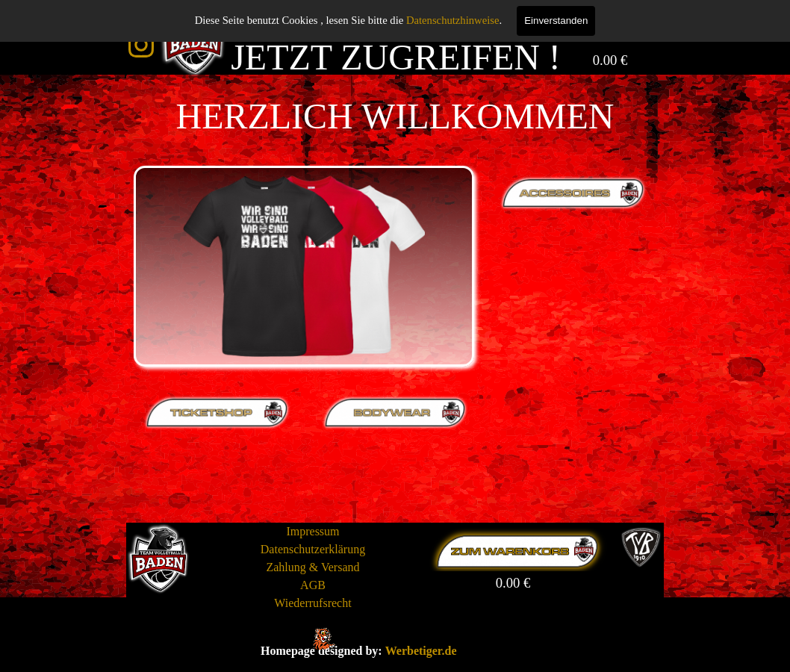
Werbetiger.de (421, 651)
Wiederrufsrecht (312, 603)
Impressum (312, 531)
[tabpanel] (395, 116)
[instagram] (141, 45)
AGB (313, 585)
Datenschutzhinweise (453, 20)
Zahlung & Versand (312, 567)
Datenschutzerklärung (313, 549)
